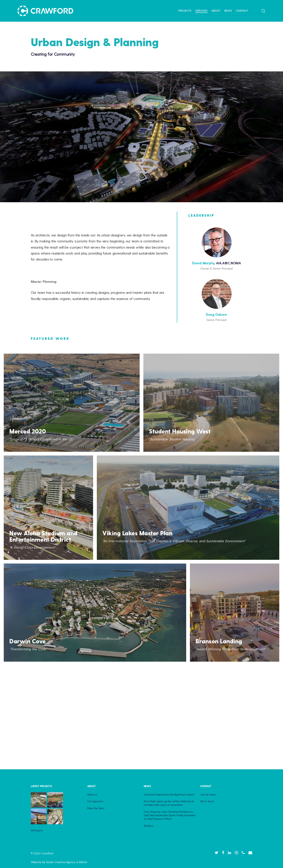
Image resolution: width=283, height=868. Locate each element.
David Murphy (203, 263)
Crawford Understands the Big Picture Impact (169, 795)
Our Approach (95, 801)
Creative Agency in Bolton (70, 862)
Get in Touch (207, 801)
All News (149, 826)
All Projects (37, 830)
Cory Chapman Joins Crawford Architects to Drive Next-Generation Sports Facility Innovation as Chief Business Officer (170, 815)
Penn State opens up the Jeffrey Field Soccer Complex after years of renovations (169, 803)
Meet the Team (96, 808)
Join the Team (208, 795)
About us (92, 795)
